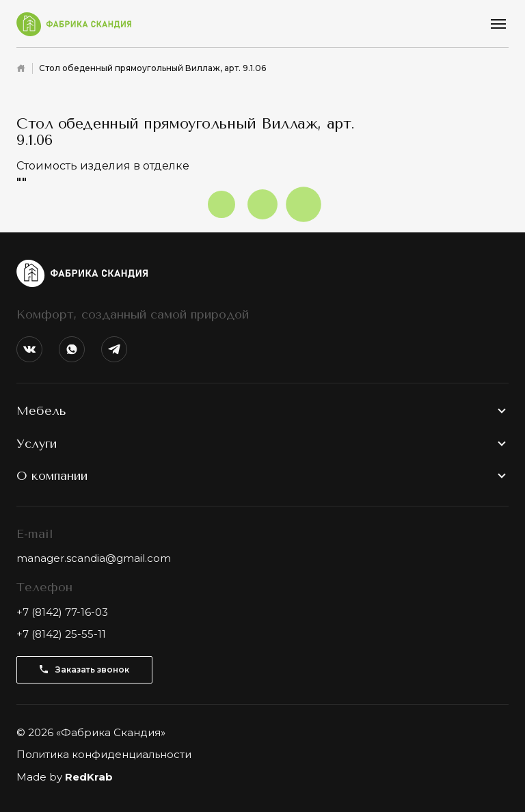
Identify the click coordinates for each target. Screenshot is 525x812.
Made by (65, 777)
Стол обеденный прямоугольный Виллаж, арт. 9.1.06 (152, 68)
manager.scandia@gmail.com (94, 558)
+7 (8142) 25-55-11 (61, 634)
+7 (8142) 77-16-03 (62, 612)
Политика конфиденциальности (104, 754)
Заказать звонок (84, 669)
